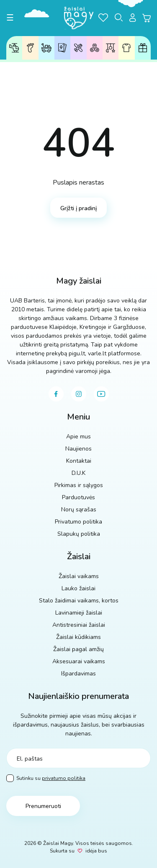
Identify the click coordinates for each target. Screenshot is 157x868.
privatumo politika (64, 778)
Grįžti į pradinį (78, 208)
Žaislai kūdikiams (111, 48)
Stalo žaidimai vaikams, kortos (79, 601)
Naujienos (78, 449)
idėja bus (96, 851)
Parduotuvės (78, 497)
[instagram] (79, 394)
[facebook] (56, 394)
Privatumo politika (78, 522)
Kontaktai (79, 461)
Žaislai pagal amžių (30, 48)
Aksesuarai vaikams (126, 48)
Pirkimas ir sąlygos (79, 485)
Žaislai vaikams (14, 48)
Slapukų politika (79, 534)
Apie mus (78, 437)
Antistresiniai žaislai (95, 48)
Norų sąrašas (79, 510)
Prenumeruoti (43, 806)
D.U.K (78, 473)
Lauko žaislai (46, 48)
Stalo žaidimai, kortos (62, 48)
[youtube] (101, 394)
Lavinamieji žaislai (78, 48)
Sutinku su (46, 778)
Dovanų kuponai (143, 48)
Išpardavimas (78, 674)
